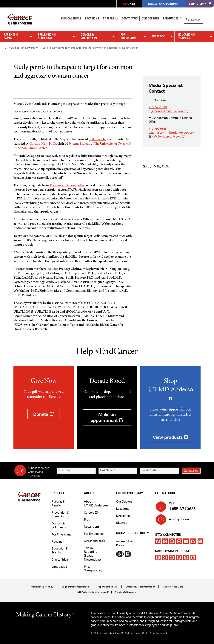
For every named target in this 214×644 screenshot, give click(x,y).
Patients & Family (11, 36)
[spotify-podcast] (165, 558)
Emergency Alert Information (140, 587)
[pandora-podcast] (179, 558)
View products (171, 437)
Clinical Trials (71, 18)
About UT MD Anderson (96, 503)
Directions (123, 516)
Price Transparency (93, 569)
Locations (123, 509)
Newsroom (91, 527)
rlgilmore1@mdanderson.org (168, 111)
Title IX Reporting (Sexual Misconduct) (92, 554)
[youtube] (172, 541)
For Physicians (128, 36)
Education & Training (187, 36)
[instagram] (179, 541)
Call (183, 506)
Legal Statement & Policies (75, 587)
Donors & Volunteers (89, 36)
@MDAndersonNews (168, 136)
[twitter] (165, 541)
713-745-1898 (158, 107)
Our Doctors (150, 18)
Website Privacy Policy (42, 587)
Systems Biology (79, 144)
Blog (87, 519)
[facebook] (158, 541)
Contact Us (130, 18)
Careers (110, 18)
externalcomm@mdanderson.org (171, 133)
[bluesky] (193, 541)
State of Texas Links (173, 587)
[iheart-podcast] (186, 558)
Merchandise (95, 541)
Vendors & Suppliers (125, 592)
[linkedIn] (186, 541)
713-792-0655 (158, 129)
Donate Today (200, 4)
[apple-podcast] (158, 558)
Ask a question (177, 521)
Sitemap (122, 523)
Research (158, 36)
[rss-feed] (193, 558)
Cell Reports (97, 139)
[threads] (200, 541)
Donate (43, 414)
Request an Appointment (164, 4)
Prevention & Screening (47, 36)
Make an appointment (107, 417)
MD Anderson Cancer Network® (93, 592)
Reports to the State (108, 587)
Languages (171, 18)
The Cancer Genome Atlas (67, 186)
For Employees (94, 534)
